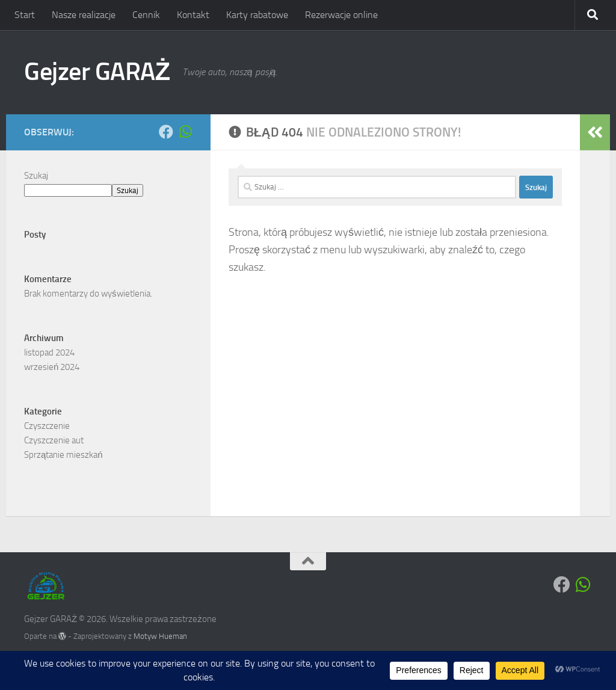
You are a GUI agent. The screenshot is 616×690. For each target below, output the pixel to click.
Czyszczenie (47, 426)
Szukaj (36, 176)
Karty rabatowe (257, 15)
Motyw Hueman (160, 636)
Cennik (146, 15)
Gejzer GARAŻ (97, 72)
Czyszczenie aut (54, 440)
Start (25, 15)
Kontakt (193, 15)
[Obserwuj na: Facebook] (166, 132)
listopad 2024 (49, 353)
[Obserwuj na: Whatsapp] (185, 132)
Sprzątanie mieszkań (63, 455)
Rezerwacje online (341, 15)
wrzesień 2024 (52, 367)
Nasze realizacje (84, 15)
